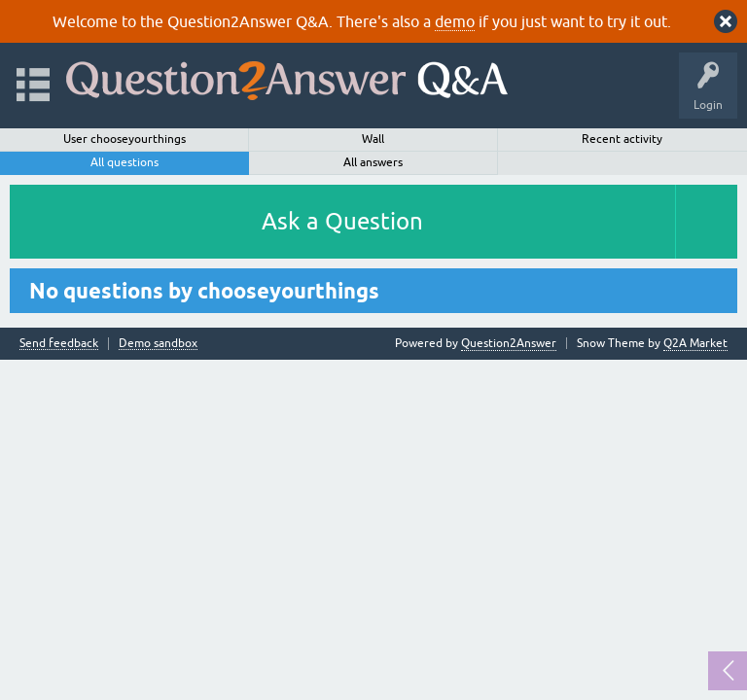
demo (455, 21)
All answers (373, 162)
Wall (373, 139)
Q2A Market (695, 343)
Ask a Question (342, 221)
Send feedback (59, 344)
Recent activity (622, 139)
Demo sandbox (158, 344)
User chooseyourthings (124, 139)
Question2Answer (509, 343)
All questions (124, 162)
